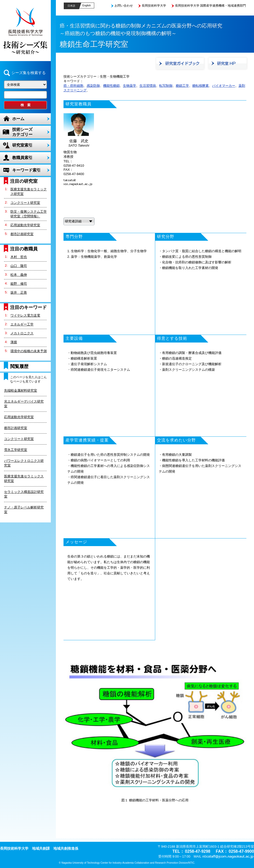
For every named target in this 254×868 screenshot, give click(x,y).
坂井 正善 (19, 293)
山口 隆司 (19, 266)
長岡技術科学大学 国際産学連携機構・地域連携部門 (210, 6)
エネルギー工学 (22, 324)
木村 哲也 (19, 257)
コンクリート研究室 (25, 203)
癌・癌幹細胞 (73, 86)
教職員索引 (22, 158)
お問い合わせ (124, 6)
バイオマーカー (224, 86)
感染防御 (93, 86)
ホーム (18, 119)
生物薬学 (130, 86)
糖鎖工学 (182, 86)
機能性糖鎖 (111, 86)
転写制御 (166, 86)
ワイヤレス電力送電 (25, 315)
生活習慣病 (148, 86)
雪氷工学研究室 (16, 450)
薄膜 (14, 342)
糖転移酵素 (201, 86)
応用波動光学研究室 (25, 225)
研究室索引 (22, 145)
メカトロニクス (22, 333)
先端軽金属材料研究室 (21, 390)
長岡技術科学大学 (154, 6)
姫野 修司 (19, 284)
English (87, 5)
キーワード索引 (26, 170)
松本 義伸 (19, 275)
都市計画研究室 (22, 234)
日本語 (71, 6)
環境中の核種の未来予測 (29, 351)
